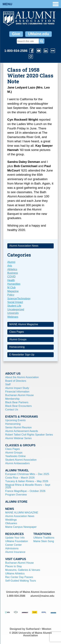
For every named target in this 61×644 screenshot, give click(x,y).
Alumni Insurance (15, 552)
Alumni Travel (17, 470)
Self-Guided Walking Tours (21, 581)
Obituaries (11, 523)
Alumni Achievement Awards (22, 431)
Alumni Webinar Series (18, 438)
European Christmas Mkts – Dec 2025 (27, 474)
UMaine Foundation (17, 541)
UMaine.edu (38, 34)
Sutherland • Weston (39, 629)
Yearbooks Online (15, 456)
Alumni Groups (18, 339)
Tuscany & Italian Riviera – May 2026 (27, 481)
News (10, 509)
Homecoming (17, 347)
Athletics (12, 269)
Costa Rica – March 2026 (20, 478)
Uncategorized (16, 309)
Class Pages (17, 332)
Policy (11, 295)
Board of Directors (16, 381)
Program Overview (16, 495)
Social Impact (15, 302)
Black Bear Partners (17, 402)
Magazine (13, 291)
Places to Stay (14, 566)
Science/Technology (19, 299)
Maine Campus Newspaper (21, 527)
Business (13, 273)
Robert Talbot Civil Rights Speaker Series (29, 435)
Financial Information (17, 392)
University (13, 313)
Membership (12, 399)
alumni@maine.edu (42, 596)
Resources (14, 534)
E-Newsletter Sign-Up (22, 355)
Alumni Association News (24, 246)
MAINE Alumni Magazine (24, 324)
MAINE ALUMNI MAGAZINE (22, 513)
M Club (11, 287)
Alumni (11, 262)
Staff (8, 384)
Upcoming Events (15, 420)
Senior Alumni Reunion (18, 427)
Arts (10, 266)
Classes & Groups (20, 445)
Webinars (13, 317)
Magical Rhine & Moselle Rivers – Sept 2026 (28, 486)
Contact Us (12, 410)
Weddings (11, 520)
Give (16, 34)
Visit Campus (16, 559)
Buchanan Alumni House (19, 395)
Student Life (14, 306)
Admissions (12, 548)
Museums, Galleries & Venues (23, 570)
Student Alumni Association (21, 460)
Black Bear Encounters (18, 406)
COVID (11, 277)
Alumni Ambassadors (17, 463)
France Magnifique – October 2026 (25, 491)
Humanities (14, 284)
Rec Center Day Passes (19, 577)
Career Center (13, 545)
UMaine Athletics (15, 574)
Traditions (42, 534)
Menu (31, 4)
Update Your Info (15, 538)
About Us (13, 374)
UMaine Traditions (44, 538)
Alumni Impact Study (17, 388)
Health (11, 280)
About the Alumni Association (22, 377)
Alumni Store (16, 502)
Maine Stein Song (44, 541)
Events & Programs (22, 417)
